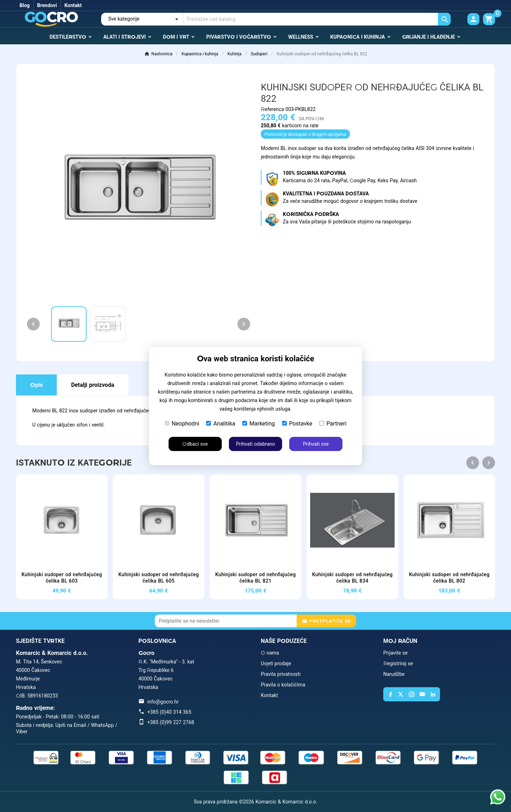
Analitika (221, 424)
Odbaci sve (195, 444)
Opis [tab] (36, 385)
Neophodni (182, 424)
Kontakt (73, 5)
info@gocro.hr (163, 702)
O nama (270, 653)
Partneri (333, 424)
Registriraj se (398, 663)
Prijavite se (395, 653)
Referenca (273, 109)
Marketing (259, 424)
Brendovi (47, 5)
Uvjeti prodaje (276, 663)
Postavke (297, 424)
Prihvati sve (316, 444)
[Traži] (317, 19)
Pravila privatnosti (281, 674)
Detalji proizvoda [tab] (92, 385)
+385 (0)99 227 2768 (171, 722)
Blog (25, 5)
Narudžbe (394, 674)
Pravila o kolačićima (283, 685)
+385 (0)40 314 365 (169, 712)
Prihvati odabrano (255, 444)
